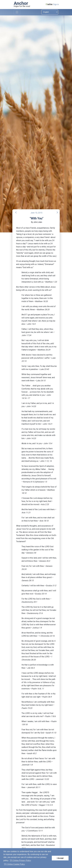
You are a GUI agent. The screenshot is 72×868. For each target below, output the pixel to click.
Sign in (56, 4)
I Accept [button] (60, 858)
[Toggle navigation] (17, 12)
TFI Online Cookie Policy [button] (14, 864)
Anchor (21, 3)
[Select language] (50, 12)
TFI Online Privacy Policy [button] (20, 860)
